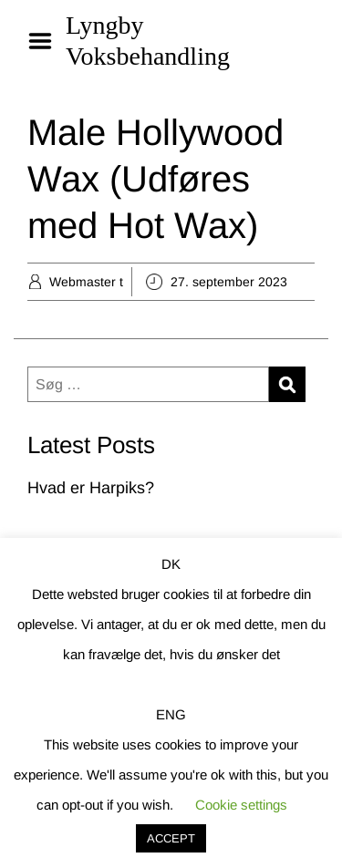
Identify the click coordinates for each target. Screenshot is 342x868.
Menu (47, 41)
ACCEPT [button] (171, 838)
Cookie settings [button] (241, 805)
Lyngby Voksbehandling (148, 41)
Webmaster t (86, 282)
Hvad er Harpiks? (91, 488)
